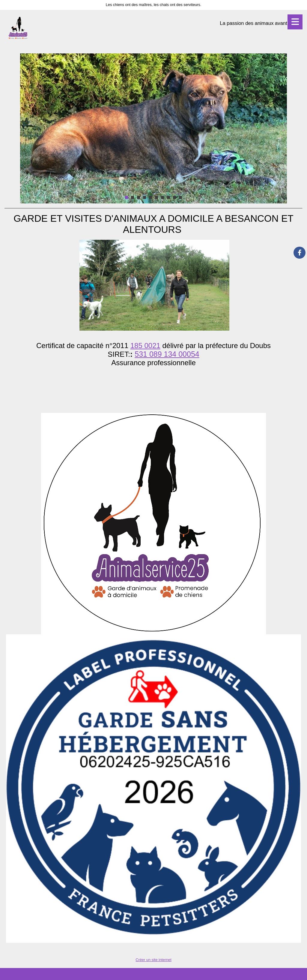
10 (180, 197)
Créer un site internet (153, 960)
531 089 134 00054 (167, 354)
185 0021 (145, 346)
